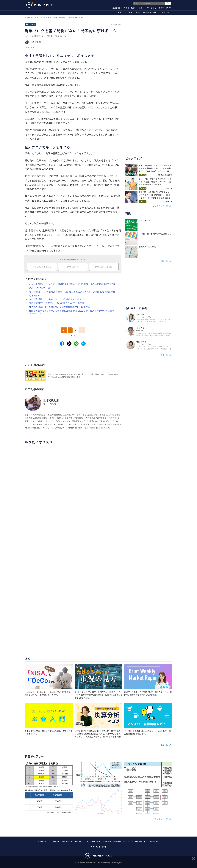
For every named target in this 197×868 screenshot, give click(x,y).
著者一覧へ (165, 355)
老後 (139, 12)
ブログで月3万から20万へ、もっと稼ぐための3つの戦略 (57, 303)
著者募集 (139, 841)
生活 (120, 12)
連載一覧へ (165, 745)
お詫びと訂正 (155, 841)
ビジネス (129, 12)
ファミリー (165, 12)
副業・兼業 (30, 48)
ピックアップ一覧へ (161, 206)
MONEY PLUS (30, 18)
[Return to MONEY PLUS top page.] (40, 5)
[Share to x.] (69, 344)
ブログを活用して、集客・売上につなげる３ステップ (55, 299)
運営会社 (56, 841)
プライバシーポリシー (92, 841)
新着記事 (117, 8)
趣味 (155, 12)
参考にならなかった (104, 267)
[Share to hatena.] (83, 344)
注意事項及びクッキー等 (112, 841)
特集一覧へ (165, 261)
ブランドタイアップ (161, 8)
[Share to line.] (76, 344)
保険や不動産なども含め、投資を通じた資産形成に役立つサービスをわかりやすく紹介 (71, 311)
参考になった (73, 267)
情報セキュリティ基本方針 (72, 841)
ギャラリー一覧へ (162, 819)
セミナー (144, 8)
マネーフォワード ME (99, 847)
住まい (147, 12)
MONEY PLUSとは (44, 841)
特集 (134, 8)
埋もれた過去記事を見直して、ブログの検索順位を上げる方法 (59, 307)
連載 (126, 8)
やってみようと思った (42, 267)
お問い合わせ (128, 841)
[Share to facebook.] (62, 344)
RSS (146, 841)
